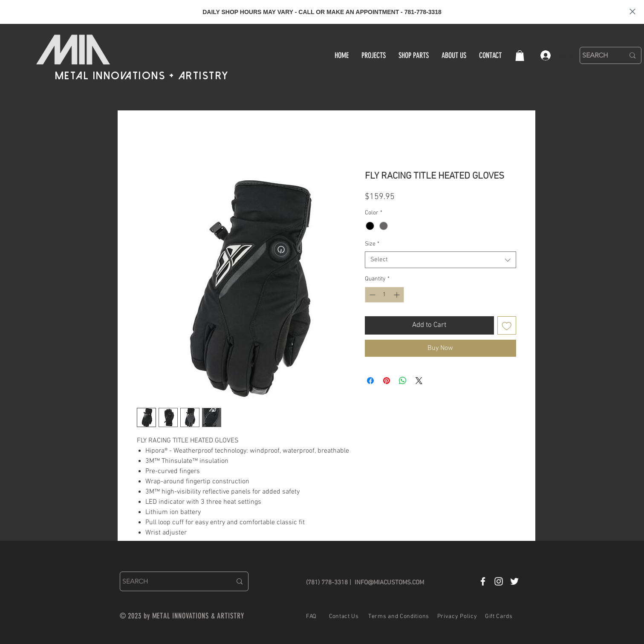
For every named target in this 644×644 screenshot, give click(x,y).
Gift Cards (499, 617)
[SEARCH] (597, 55)
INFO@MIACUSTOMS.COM (389, 583)
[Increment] (397, 295)
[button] (520, 56)
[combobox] (440, 260)
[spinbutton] (384, 295)
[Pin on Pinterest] (387, 381)
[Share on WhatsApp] (403, 381)
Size (372, 244)
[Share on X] (419, 381)
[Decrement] (371, 295)
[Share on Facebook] (370, 381)
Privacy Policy (457, 617)
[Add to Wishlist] (507, 326)
